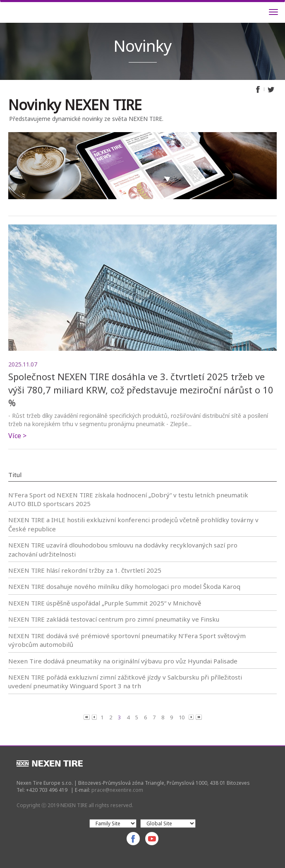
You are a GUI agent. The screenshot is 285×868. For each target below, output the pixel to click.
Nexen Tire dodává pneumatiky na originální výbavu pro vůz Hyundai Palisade (123, 661)
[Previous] (87, 717)
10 (182, 717)
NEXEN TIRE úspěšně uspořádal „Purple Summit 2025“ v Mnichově (105, 603)
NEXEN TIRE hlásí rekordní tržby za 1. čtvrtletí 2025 (85, 570)
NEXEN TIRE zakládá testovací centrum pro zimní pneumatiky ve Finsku (114, 619)
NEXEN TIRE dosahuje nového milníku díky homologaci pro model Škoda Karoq (124, 586)
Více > (17, 436)
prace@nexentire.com (117, 790)
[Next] (192, 717)
